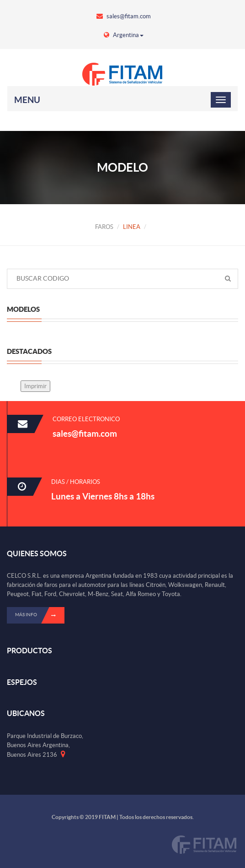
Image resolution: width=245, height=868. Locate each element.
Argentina (124, 35)
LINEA (132, 227)
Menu (27, 100)
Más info (40, 615)
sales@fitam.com (124, 16)
